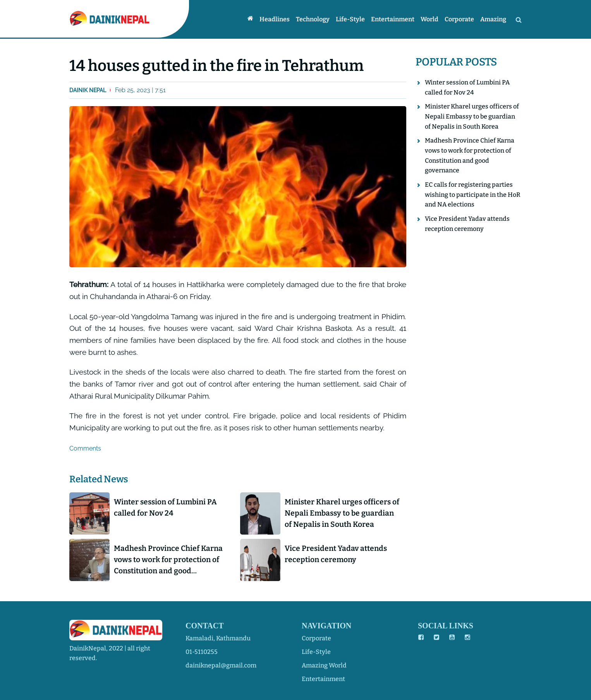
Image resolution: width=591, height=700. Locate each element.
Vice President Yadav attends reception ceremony (336, 554)
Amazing (493, 19)
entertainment (323, 679)
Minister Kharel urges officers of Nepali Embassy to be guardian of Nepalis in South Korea (342, 513)
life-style (316, 652)
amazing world (324, 665)
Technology (313, 19)
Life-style (350, 19)
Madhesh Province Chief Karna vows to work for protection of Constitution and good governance (168, 560)
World (430, 19)
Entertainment (393, 19)
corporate (316, 638)
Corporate (459, 19)
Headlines (275, 19)
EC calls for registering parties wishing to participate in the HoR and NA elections (473, 194)
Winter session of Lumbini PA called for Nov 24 (165, 507)
